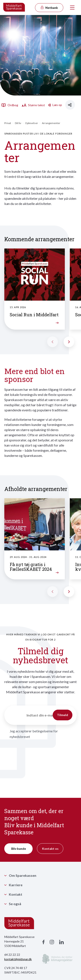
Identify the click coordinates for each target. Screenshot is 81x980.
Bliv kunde (19, 849)
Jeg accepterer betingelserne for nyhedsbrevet (34, 734)
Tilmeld (63, 715)
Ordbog (10, 105)
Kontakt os (50, 849)
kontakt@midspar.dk (18, 959)
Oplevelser (32, 123)
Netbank (49, 8)
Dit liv (18, 123)
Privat (8, 123)
